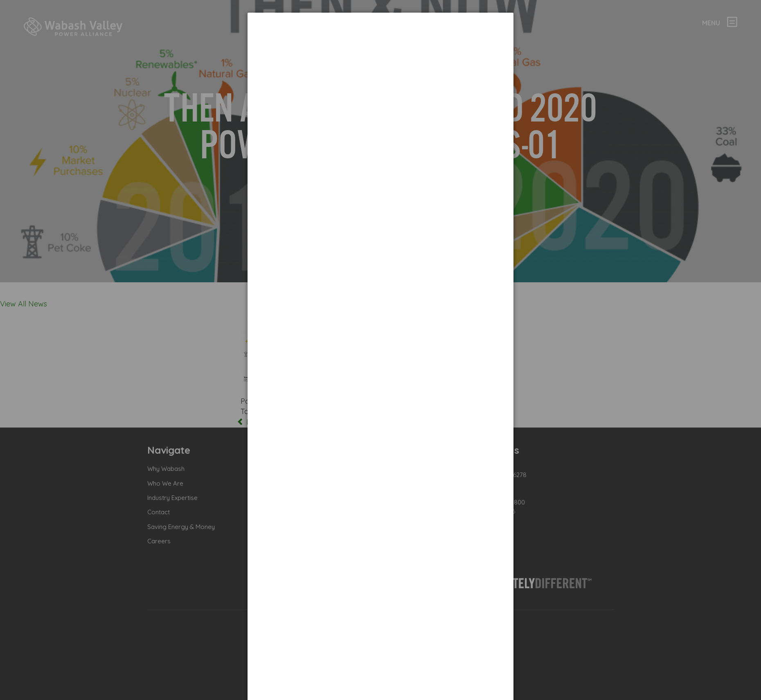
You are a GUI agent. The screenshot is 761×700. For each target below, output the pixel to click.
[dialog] (380, 43)
